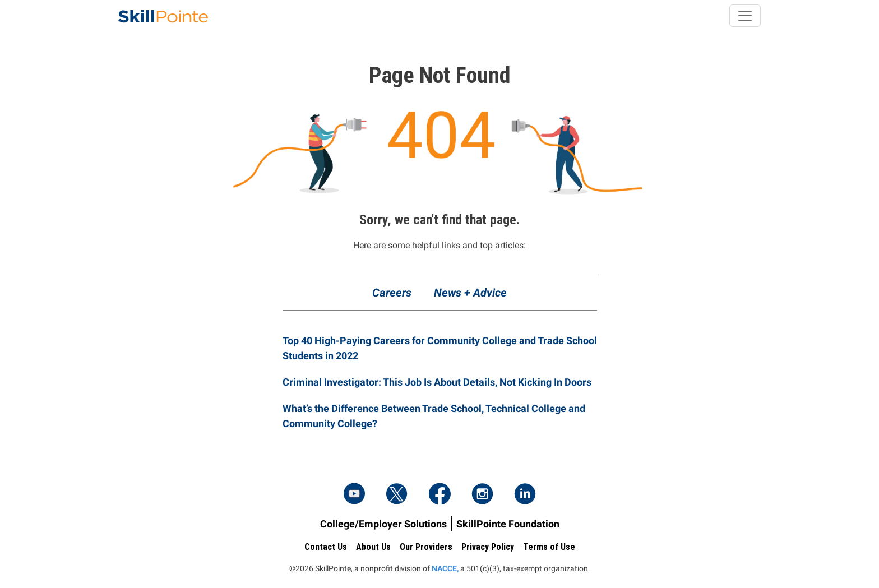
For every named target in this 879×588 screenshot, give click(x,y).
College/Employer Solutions (383, 524)
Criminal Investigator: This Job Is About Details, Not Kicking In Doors (437, 382)
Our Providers (426, 547)
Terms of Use (549, 547)
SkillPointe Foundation (508, 524)
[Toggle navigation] (745, 16)
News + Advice (470, 293)
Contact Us (326, 547)
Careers (392, 293)
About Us (373, 547)
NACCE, (445, 568)
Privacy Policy (488, 547)
